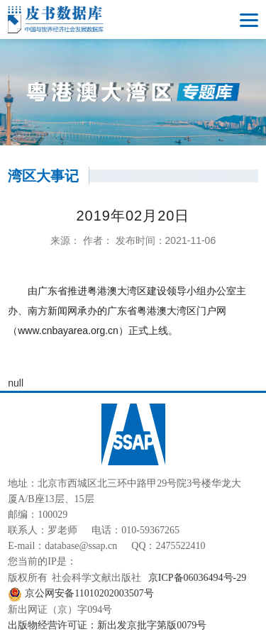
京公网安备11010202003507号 (81, 594)
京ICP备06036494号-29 (197, 578)
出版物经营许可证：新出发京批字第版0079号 (107, 625)
